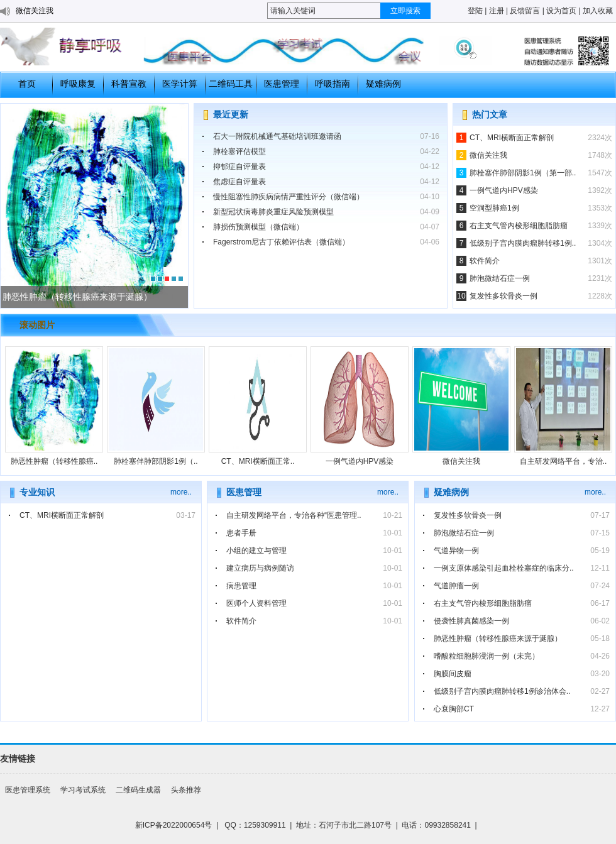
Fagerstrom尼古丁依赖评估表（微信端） (281, 242)
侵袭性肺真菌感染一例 (471, 621)
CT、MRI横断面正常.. (258, 461)
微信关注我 (35, 11)
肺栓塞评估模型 (239, 151)
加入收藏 (598, 11)
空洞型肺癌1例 (494, 208)
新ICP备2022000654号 (174, 825)
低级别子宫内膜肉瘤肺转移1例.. (523, 243)
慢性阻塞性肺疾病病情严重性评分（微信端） (289, 197)
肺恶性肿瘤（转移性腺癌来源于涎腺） (498, 638)
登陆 (475, 11)
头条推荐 (186, 790)
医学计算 (180, 84)
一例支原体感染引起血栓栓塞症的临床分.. (504, 568)
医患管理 (282, 84)
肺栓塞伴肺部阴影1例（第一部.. (523, 173)
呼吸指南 (333, 84)
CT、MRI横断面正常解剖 (512, 138)
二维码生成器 (138, 790)
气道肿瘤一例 (456, 586)
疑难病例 (383, 84)
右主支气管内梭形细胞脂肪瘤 (519, 226)
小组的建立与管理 (256, 551)
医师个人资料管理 (256, 603)
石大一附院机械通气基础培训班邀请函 (277, 136)
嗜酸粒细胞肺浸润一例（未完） (487, 656)
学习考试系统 (83, 790)
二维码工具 (231, 84)
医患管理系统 (28, 790)
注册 (497, 11)
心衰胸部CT (454, 709)
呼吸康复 (78, 84)
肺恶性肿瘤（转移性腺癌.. (54, 461)
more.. (181, 492)
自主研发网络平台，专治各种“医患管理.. (294, 515)
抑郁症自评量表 (239, 167)
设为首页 (561, 11)
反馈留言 (525, 11)
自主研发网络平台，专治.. (564, 461)
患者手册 (241, 533)
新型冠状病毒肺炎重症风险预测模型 (273, 212)
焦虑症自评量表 (239, 182)
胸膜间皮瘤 (453, 674)
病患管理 (241, 586)
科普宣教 (129, 84)
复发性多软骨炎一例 (503, 296)
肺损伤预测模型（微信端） (258, 227)
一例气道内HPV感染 (504, 190)
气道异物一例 (456, 551)
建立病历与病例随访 (260, 568)
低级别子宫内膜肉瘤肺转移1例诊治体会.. (502, 691)
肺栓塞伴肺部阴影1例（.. (156, 461)
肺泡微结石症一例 (500, 278)
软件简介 (485, 261)
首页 (27, 84)
